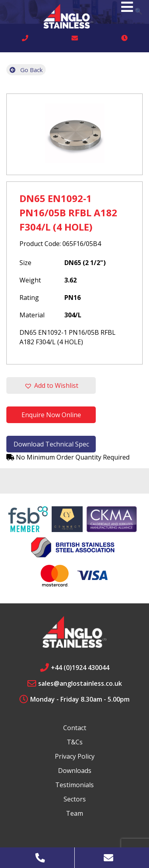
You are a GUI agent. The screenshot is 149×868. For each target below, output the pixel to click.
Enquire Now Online (51, 415)
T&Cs (75, 742)
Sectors (75, 799)
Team (74, 813)
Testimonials (74, 785)
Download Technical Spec (51, 444)
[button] (51, 385)
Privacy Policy (75, 756)
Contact (75, 728)
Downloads (75, 771)
